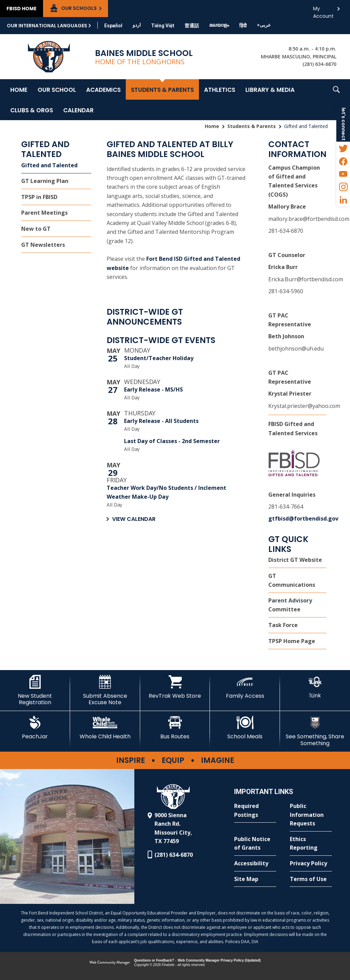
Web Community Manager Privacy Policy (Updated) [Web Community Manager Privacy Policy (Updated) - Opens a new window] (219, 960)
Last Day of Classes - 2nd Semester (172, 441)
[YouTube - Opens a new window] (343, 174)
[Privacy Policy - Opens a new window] (311, 864)
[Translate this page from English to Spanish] (113, 26)
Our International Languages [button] (47, 26)
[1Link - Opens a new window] (315, 687)
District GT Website (295, 560)
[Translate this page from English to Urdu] (137, 25)
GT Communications (292, 580)
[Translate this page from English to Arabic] (264, 25)
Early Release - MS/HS (153, 389)
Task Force (283, 625)
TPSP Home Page (292, 641)
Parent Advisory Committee (290, 605)
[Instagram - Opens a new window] (343, 187)
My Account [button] (323, 10)
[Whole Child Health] (105, 728)
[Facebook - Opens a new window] (343, 161)
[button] (336, 100)
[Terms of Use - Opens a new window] (311, 879)
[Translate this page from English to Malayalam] (219, 25)
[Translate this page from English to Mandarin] (192, 26)
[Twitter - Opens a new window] (343, 148)
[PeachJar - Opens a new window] (35, 728)
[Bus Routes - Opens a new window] (175, 728)
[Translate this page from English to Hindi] (243, 26)
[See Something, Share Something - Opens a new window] (315, 731)
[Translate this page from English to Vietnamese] (163, 26)
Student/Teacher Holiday (159, 358)
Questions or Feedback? (154, 960)
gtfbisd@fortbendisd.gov (303, 519)
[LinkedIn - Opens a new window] (343, 200)
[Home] (19, 89)
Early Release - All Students (161, 421)
